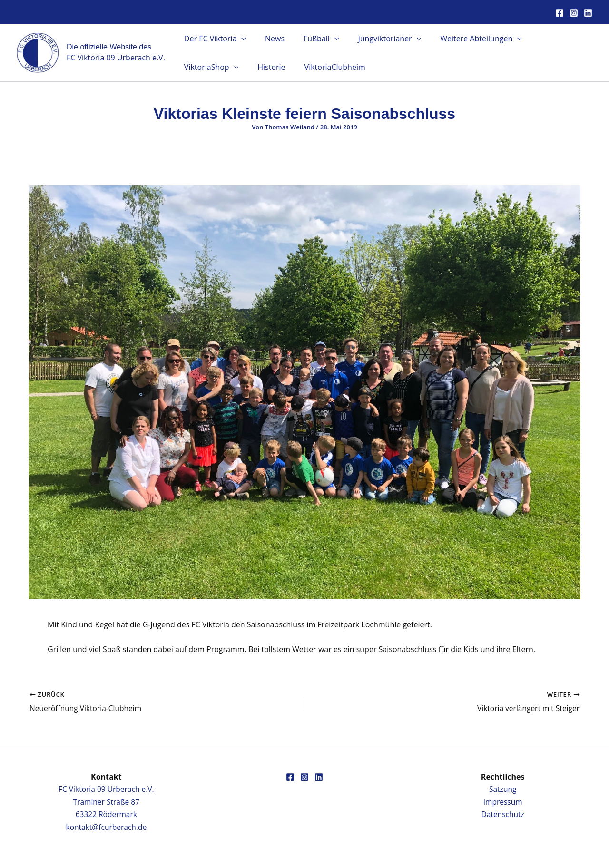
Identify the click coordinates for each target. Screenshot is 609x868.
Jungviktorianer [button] (376, 39)
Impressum (502, 802)
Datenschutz (503, 814)
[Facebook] (560, 13)
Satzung (503, 789)
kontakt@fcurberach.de (106, 827)
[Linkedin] (588, 13)
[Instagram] (574, 13)
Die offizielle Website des (109, 47)
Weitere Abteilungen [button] (464, 39)
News (269, 39)
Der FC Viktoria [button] (213, 39)
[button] (239, 39)
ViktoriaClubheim (255, 67)
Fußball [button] (312, 39)
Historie (196, 67)
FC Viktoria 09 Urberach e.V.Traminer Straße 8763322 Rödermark (106, 802)
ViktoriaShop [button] (547, 39)
